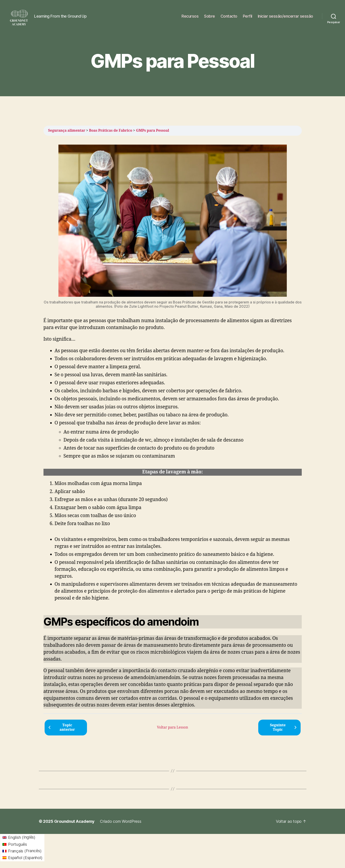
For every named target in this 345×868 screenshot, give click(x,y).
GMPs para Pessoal (153, 131)
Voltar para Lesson (173, 727)
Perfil (248, 16)
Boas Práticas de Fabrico (111, 131)
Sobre (210, 16)
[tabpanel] (173, 427)
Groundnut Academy (74, 821)
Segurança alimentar (67, 131)
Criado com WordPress (121, 821)
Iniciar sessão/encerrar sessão (285, 16)
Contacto (229, 16)
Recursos (190, 16)
